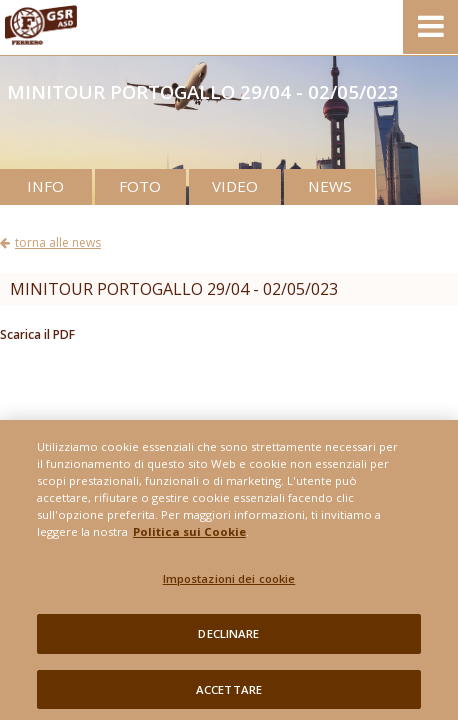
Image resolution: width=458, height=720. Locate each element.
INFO (45, 186)
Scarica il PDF (37, 334)
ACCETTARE (229, 695)
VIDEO (235, 186)
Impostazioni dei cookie (229, 585)
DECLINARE (228, 639)
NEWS (330, 186)
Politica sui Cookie (189, 537)
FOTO (140, 186)
